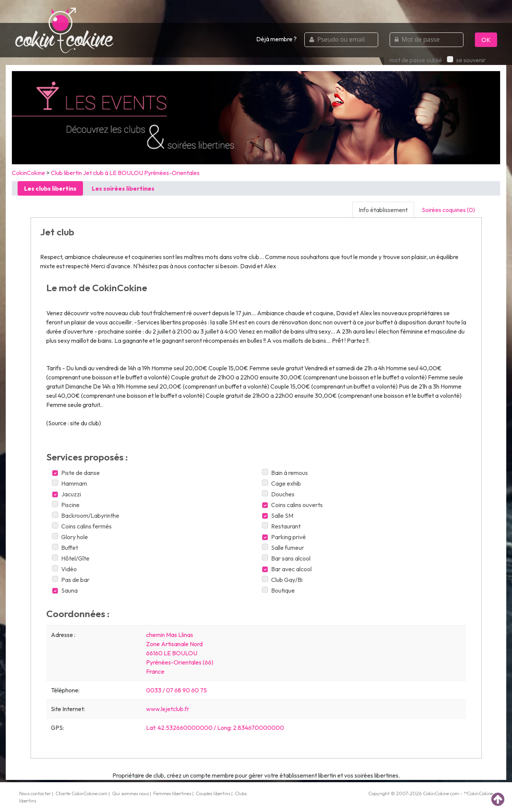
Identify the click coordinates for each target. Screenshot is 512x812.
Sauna (65, 590)
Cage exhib (281, 483)
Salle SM (278, 515)
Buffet (65, 548)
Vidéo (64, 569)
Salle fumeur (283, 548)
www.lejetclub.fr (168, 709)
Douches (278, 494)
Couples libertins (213, 793)
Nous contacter (35, 793)
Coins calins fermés (82, 526)
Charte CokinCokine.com (81, 793)
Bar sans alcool (286, 558)
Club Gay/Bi (282, 580)
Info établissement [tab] (383, 210)
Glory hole (70, 537)
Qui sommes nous (130, 793)
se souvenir (466, 60)
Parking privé (284, 537)
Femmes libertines (172, 793)
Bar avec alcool (287, 569)
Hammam (70, 483)
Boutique (278, 590)
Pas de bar (71, 580)
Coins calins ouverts (292, 505)
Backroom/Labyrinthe (86, 515)
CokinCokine (28, 173)
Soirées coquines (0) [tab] (448, 210)
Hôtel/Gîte (71, 558)
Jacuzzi (67, 494)
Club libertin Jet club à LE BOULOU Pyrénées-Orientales (125, 173)
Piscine (66, 505)
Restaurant (281, 526)
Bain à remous (285, 473)
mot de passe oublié (416, 60)
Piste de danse (76, 473)
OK (486, 40)
